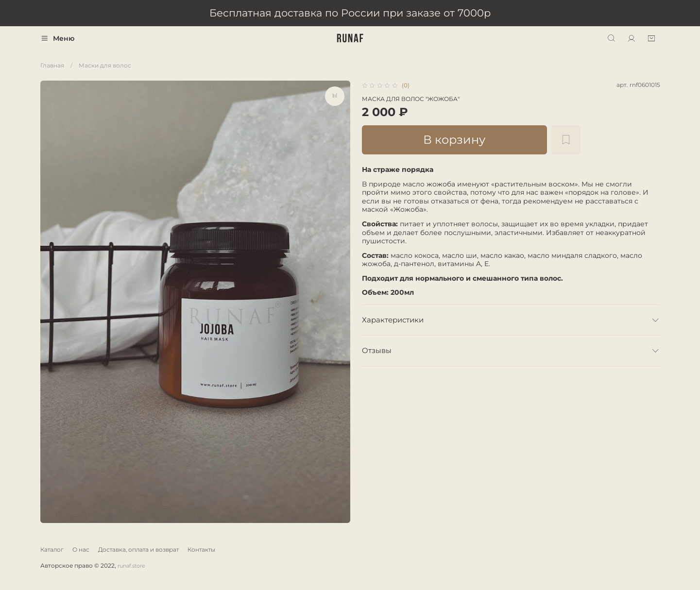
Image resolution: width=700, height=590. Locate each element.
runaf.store (131, 566)
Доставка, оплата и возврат (138, 549)
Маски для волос (105, 65)
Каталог (52, 549)
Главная (52, 65)
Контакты (201, 549)
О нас (81, 549)
